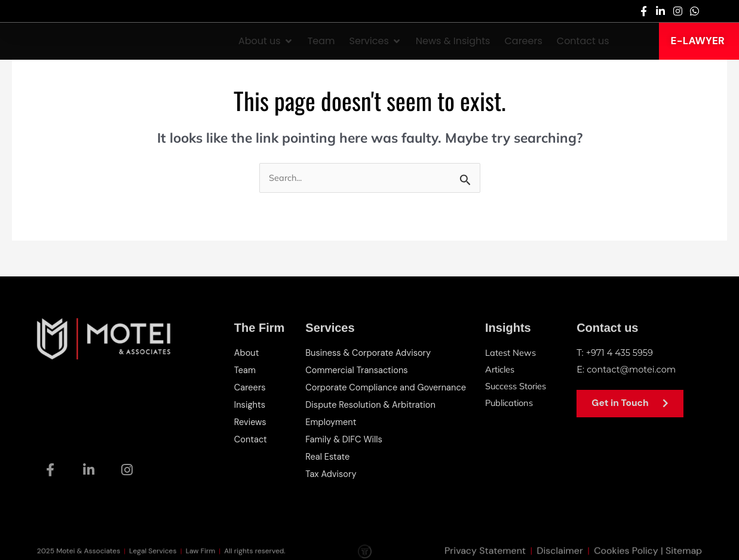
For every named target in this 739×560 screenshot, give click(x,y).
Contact (251, 437)
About (247, 353)
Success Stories (516, 387)
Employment (331, 420)
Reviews (251, 420)
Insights (250, 404)
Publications (511, 403)
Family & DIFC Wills (344, 437)
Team (245, 370)
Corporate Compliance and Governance (387, 387)
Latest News (510, 353)
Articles (500, 370)
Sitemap (684, 553)
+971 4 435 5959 (621, 353)
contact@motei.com (632, 370)
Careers (250, 387)
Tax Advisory (331, 470)
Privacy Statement (485, 553)
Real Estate (327, 454)
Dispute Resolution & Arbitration (372, 404)
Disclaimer (559, 553)
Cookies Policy (626, 553)
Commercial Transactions (357, 370)
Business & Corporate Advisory (369, 353)
